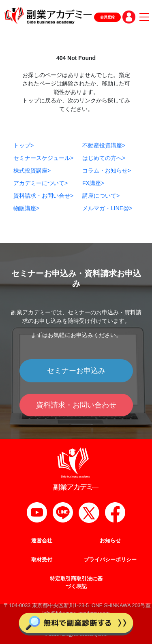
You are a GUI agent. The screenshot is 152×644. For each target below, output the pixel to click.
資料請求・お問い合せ (43, 196)
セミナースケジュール (43, 158)
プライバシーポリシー (110, 560)
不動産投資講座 (104, 145)
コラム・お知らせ (107, 171)
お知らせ (110, 541)
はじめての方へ (104, 158)
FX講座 (93, 183)
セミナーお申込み (76, 371)
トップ (24, 145)
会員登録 (107, 17)
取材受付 (42, 560)
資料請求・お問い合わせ (76, 405)
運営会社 (42, 541)
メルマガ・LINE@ (107, 208)
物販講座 (26, 208)
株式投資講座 (32, 171)
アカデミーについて (41, 183)
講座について (101, 196)
